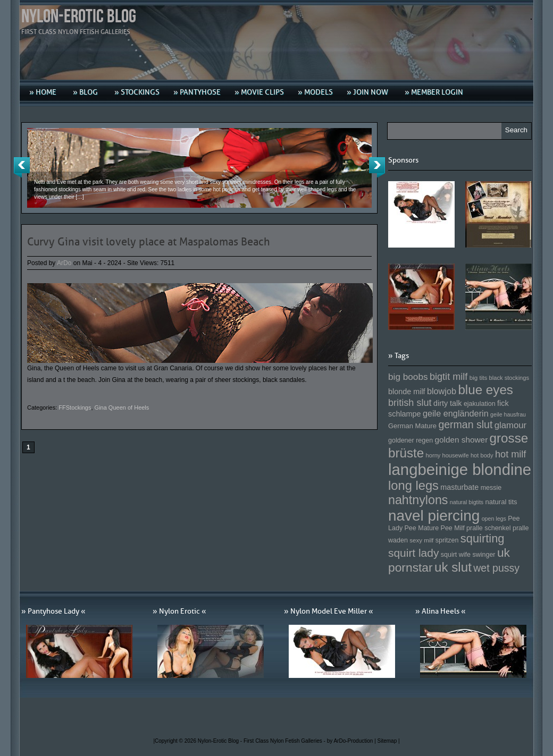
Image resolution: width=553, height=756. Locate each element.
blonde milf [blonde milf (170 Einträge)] (407, 392)
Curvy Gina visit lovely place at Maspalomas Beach (149, 242)
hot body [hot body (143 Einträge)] (482, 455)
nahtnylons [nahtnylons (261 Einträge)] (418, 500)
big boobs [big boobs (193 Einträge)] (408, 377)
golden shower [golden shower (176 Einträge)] (462, 440)
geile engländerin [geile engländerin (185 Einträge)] (456, 413)
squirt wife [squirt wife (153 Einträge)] (456, 555)
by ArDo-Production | (352, 741)
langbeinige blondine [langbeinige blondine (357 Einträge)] (460, 469)
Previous (22, 167)
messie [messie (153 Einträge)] (491, 488)
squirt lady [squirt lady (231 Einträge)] (413, 553)
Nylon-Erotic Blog (79, 17)
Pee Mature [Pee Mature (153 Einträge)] (421, 528)
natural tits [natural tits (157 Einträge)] (501, 502)
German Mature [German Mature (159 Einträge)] (412, 426)
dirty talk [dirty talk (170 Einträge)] (448, 403)
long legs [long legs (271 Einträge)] (413, 486)
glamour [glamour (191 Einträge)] (510, 425)
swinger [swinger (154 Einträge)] (484, 555)
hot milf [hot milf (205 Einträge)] (510, 454)
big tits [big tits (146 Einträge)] (479, 377)
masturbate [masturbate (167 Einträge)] (459, 487)
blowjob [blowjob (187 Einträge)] (442, 391)
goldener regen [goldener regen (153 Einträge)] (410, 440)
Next (377, 167)
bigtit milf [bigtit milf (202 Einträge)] (449, 377)
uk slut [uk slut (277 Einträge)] (453, 567)
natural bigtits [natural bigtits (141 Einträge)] (467, 502)
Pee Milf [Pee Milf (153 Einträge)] (453, 528)
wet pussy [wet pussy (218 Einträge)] (496, 568)
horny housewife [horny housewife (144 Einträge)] (447, 455)
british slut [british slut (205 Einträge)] (410, 403)
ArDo (64, 263)
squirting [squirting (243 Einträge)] (483, 538)
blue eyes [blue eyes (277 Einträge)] (485, 390)
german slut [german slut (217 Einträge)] (465, 424)
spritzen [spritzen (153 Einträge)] (447, 540)
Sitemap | (389, 741)
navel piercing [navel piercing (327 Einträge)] (434, 516)
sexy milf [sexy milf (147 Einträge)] (421, 540)
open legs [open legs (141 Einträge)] (494, 519)
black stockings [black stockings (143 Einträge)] (509, 378)
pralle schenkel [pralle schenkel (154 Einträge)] (489, 528)
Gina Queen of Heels (122, 407)
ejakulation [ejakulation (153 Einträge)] (480, 404)
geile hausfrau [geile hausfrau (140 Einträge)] (508, 414)
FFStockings (75, 407)
